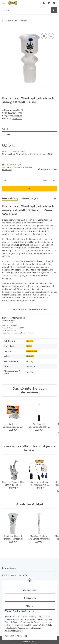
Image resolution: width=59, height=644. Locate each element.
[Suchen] (54, 10)
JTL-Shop (34, 641)
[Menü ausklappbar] (4, 2)
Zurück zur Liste (10, 21)
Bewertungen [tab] (30, 198)
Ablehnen (30, 606)
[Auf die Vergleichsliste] (44, 36)
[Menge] (25, 181)
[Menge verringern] (5, 181)
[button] (44, 3)
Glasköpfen (17, 116)
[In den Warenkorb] (4, 29)
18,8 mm (29, 341)
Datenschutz (22, 636)
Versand (21, 151)
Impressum (9, 636)
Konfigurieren (30, 598)
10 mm (29, 346)
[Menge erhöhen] (54, 181)
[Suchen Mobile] (26, 10)
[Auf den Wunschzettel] (51, 36)
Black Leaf (30, 356)
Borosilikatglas (32, 351)
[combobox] (29, 134)
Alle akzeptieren (30, 590)
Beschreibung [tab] (10, 198)
